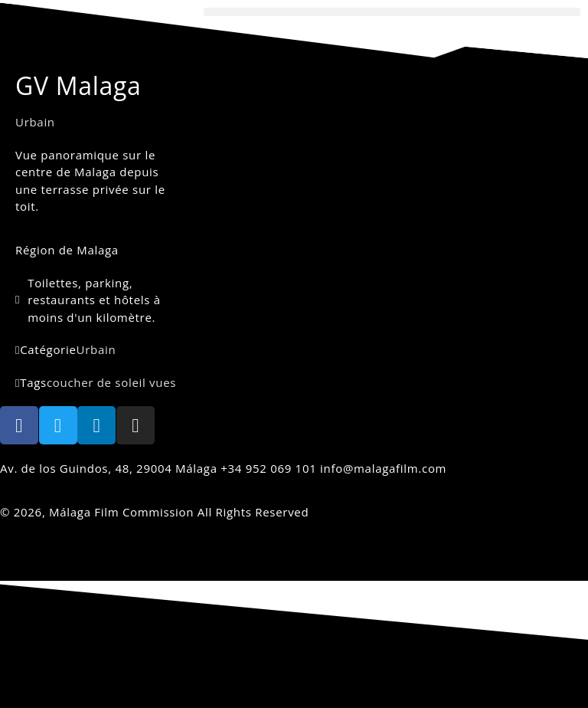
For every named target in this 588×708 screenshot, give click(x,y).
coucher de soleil (96, 382)
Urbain (35, 122)
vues (163, 382)
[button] (392, 12)
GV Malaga (78, 85)
